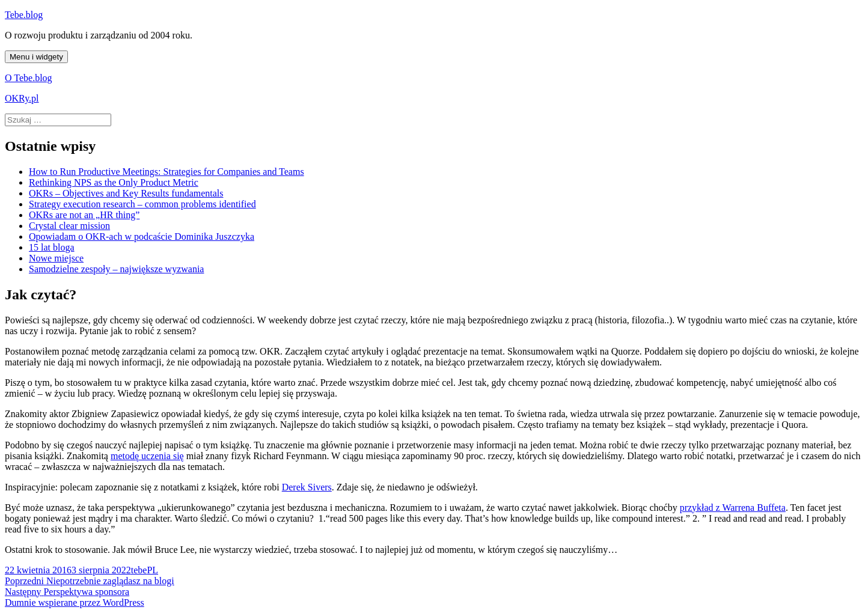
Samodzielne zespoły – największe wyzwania (116, 269)
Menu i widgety (36, 57)
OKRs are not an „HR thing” (84, 215)
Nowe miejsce (56, 258)
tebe (139, 570)
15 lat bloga (52, 247)
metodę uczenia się (147, 456)
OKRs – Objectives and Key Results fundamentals (126, 193)
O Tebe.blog (29, 78)
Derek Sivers (307, 487)
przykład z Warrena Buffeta (733, 508)
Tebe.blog (24, 15)
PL (152, 570)
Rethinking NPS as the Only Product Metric (114, 182)
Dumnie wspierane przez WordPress (75, 602)
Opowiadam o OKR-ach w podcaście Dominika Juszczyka (142, 236)
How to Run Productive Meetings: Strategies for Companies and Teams (167, 172)
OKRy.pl (22, 98)
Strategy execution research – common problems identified (142, 204)
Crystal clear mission (69, 226)
